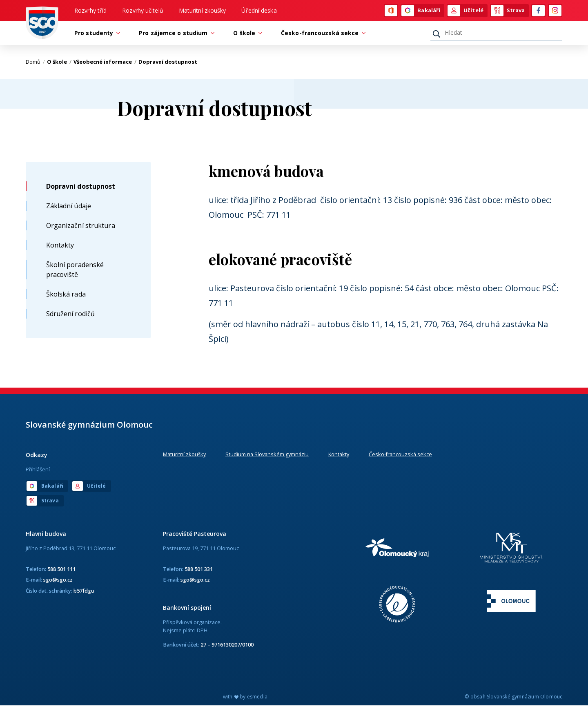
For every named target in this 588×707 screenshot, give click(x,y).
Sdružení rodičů (71, 315)
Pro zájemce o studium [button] (175, 34)
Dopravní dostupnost (81, 187)
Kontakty (60, 246)
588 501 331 (199, 571)
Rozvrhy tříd (90, 11)
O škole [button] (246, 34)
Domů (35, 63)
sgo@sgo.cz (58, 581)
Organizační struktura (81, 227)
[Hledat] (496, 34)
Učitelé (465, 11)
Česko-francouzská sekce (400, 456)
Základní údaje (69, 207)
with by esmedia (245, 698)
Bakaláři (421, 11)
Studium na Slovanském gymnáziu (267, 456)
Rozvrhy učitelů (143, 11)
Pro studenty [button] (96, 34)
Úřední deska (259, 11)
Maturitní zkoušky (203, 11)
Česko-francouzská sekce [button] (322, 34)
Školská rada (66, 295)
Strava (508, 11)
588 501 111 (61, 571)
